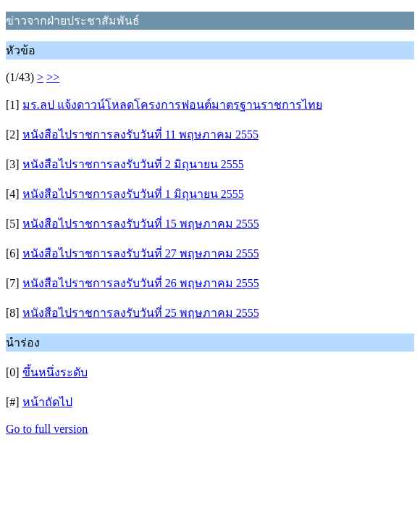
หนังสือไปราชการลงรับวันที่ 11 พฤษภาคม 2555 (140, 134)
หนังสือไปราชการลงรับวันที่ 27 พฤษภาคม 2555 (141, 253)
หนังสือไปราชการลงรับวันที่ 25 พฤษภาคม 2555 (141, 313)
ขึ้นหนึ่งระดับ (55, 372)
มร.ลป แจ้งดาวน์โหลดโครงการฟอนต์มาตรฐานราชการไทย (172, 105)
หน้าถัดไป (47, 402)
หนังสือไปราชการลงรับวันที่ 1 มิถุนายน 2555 (133, 194)
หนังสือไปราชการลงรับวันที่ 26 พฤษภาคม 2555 (141, 283)
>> (53, 77)
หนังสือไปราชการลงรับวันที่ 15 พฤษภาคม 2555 (141, 224)
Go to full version (47, 429)
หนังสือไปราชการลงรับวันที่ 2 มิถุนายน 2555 (133, 164)
